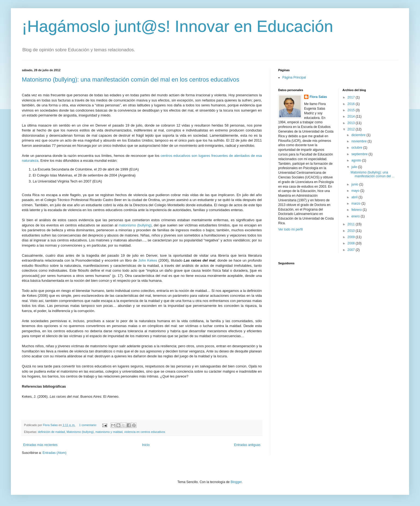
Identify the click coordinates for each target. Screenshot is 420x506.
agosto (357, 160)
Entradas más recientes (40, 445)
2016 (352, 104)
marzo (356, 203)
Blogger (236, 482)
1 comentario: (88, 425)
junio (355, 184)
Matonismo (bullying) (80, 432)
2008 (352, 243)
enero (356, 216)
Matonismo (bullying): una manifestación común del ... (372, 174)
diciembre (359, 135)
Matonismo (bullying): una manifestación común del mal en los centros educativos (130, 80)
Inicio (146, 445)
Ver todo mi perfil (290, 229)
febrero (357, 210)
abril (355, 197)
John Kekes (148, 260)
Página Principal (294, 77)
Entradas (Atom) (54, 453)
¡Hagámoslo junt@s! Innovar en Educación (178, 26)
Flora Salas (318, 97)
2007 (352, 250)
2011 (352, 224)
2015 (352, 110)
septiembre (360, 154)
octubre (357, 148)
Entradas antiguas (247, 445)
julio (355, 167)
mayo (356, 191)
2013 (352, 123)
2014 (352, 116)
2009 (352, 237)
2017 (352, 97)
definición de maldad (51, 432)
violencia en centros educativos (145, 432)
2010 (352, 231)
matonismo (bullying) (135, 225)
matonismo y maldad (109, 432)
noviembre (359, 141)
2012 (352, 129)
